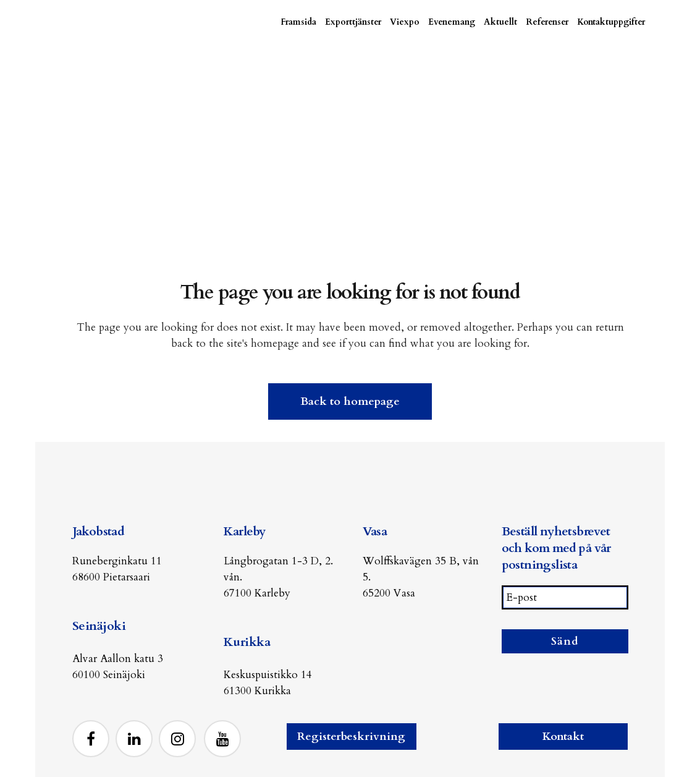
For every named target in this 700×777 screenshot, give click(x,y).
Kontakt (563, 737)
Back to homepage (350, 400)
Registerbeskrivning (351, 737)
